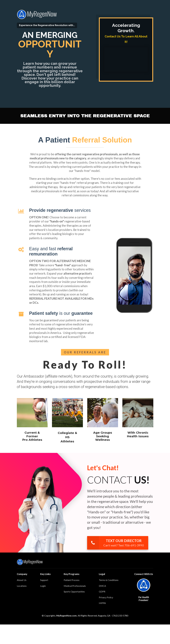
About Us (22, 580)
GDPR (102, 591)
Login (43, 586)
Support (44, 580)
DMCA (102, 586)
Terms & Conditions (109, 580)
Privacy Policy (106, 597)
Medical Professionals (75, 586)
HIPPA (102, 603)
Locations (22, 586)
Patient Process (72, 580)
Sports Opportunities (74, 591)
